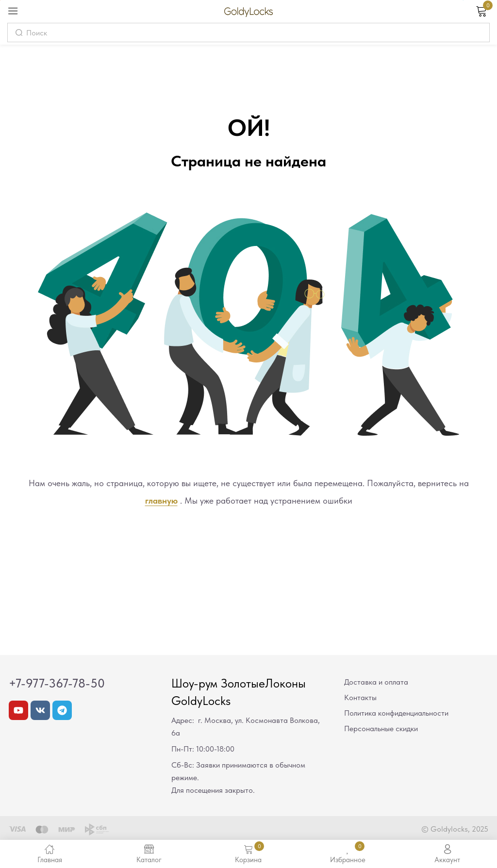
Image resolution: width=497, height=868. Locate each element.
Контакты (360, 697)
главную (161, 500)
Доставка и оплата (376, 682)
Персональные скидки (381, 729)
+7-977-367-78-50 (57, 683)
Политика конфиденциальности (396, 713)
